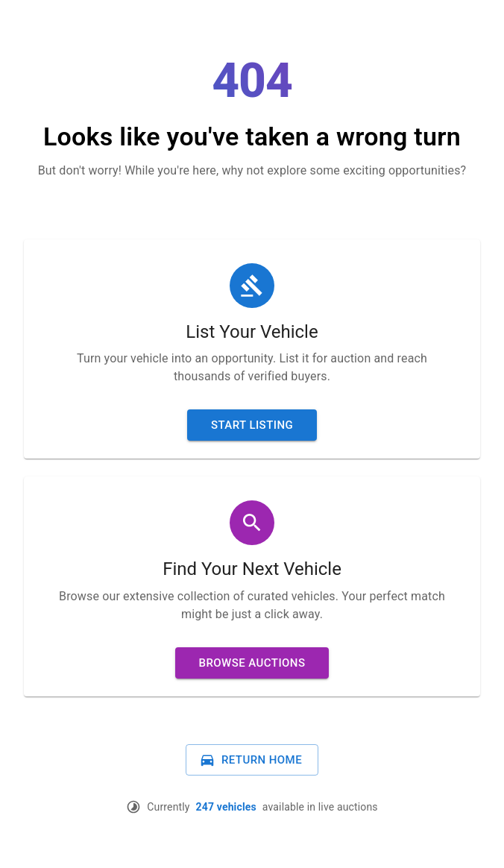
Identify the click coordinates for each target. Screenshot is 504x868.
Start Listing (252, 425)
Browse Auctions (252, 663)
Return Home (251, 760)
